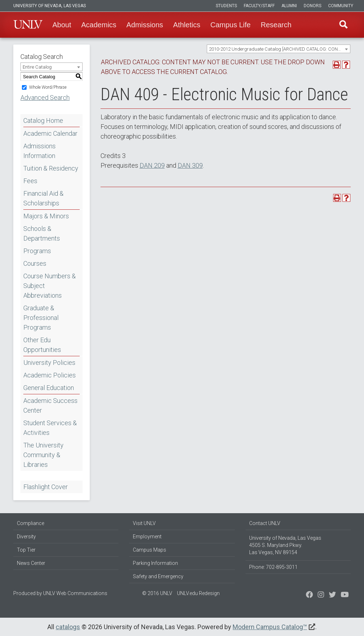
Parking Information (155, 563)
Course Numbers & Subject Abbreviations (50, 286)
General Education (49, 388)
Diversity (26, 537)
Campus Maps (150, 550)
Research (276, 25)
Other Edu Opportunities (42, 345)
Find (343, 25)
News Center (31, 563)
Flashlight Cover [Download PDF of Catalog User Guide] (46, 487)
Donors (312, 6)
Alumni (289, 6)
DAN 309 (190, 165)
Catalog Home (43, 120)
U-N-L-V (28, 25)
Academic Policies (50, 375)
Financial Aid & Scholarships (43, 198)
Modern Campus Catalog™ (270, 627)
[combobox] (279, 49)
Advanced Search (45, 98)
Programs (37, 251)
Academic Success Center (50, 405)
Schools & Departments (42, 233)
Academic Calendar (50, 133)
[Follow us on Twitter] (321, 595)
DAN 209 (152, 165)
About (62, 25)
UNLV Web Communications (75, 593)
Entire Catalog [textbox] (37, 67)
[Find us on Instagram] (332, 595)
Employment (147, 537)
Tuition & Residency (51, 168)
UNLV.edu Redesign (198, 593)
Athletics (187, 25)
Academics (99, 25)
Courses (35, 263)
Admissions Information (39, 151)
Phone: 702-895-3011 (273, 567)
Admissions (145, 25)
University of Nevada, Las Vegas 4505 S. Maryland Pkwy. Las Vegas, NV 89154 (285, 545)
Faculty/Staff (259, 6)
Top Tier (26, 550)
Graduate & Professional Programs (41, 318)
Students (226, 6)
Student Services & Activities (50, 428)
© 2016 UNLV (157, 593)
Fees (30, 181)
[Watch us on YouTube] (345, 595)
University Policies (49, 363)
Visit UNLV (144, 523)
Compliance (31, 523)
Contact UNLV (265, 523)
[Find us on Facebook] (309, 595)
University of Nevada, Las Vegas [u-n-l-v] (50, 6)
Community (341, 6)
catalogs (68, 627)
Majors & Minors (46, 216)
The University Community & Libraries (43, 455)
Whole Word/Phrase (48, 87)
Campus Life (230, 25)
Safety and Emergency (158, 576)
